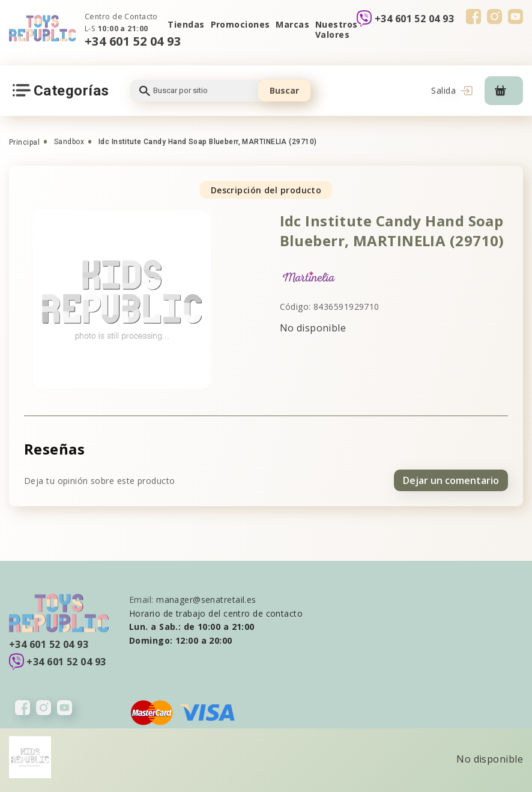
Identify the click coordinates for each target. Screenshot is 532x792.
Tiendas (186, 24)
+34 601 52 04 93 (133, 41)
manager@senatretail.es (206, 600)
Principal (24, 142)
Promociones (240, 24)
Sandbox (69, 142)
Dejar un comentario (451, 480)
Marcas (292, 24)
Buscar (284, 90)
